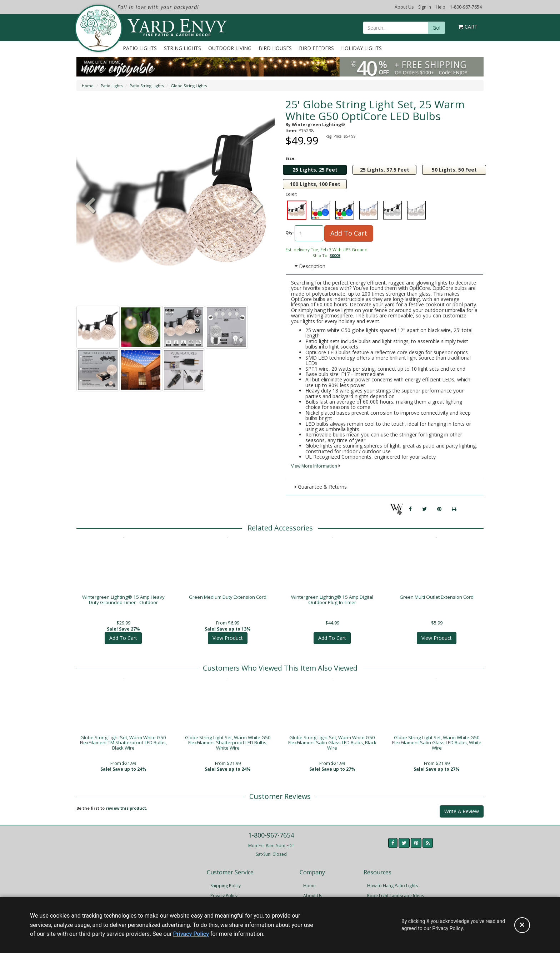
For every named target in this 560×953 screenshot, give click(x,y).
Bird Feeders (316, 48)
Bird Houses (275, 48)
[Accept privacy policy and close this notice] (522, 925)
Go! (436, 28)
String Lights (182, 48)
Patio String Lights (147, 86)
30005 (335, 255)
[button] (257, 206)
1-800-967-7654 (466, 7)
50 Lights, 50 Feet (454, 170)
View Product (228, 639)
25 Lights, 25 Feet (315, 170)
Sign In (425, 7)
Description (310, 266)
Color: (291, 194)
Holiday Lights (361, 48)
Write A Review (462, 816)
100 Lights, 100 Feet (315, 184)
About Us (404, 7)
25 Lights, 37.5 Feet (385, 170)
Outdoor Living (230, 48)
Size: (290, 158)
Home (88, 86)
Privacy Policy (191, 934)
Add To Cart (349, 233)
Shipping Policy (226, 890)
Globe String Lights (189, 86)
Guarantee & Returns (321, 487)
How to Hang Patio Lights (392, 890)
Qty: (289, 233)
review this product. (126, 812)
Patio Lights (140, 48)
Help (441, 7)
